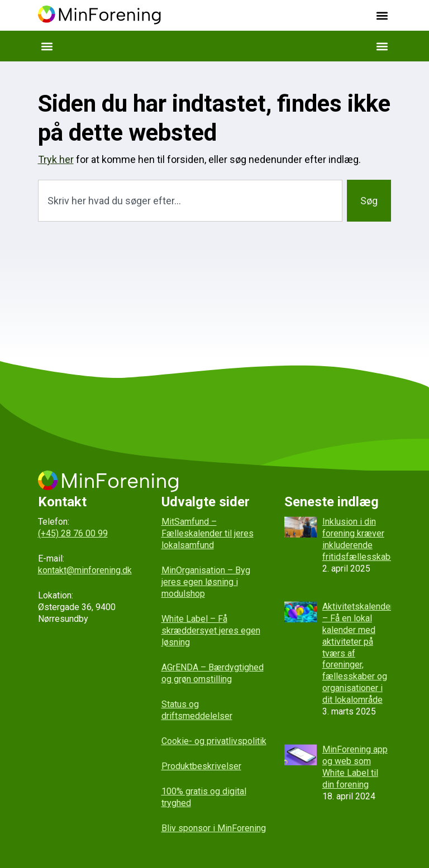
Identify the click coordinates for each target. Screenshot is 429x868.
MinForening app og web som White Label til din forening (355, 767)
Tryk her (56, 159)
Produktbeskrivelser (201, 766)
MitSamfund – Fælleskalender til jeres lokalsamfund (208, 533)
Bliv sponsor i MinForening (214, 828)
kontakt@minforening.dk (85, 570)
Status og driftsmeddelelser (197, 710)
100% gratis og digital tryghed (204, 797)
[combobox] (190, 201)
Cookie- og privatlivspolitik (214, 741)
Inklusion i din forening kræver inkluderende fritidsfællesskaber (360, 539)
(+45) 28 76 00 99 (73, 533)
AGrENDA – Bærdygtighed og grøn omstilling (213, 673)
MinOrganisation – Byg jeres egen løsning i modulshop (206, 582)
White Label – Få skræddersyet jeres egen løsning (211, 630)
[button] (382, 15)
